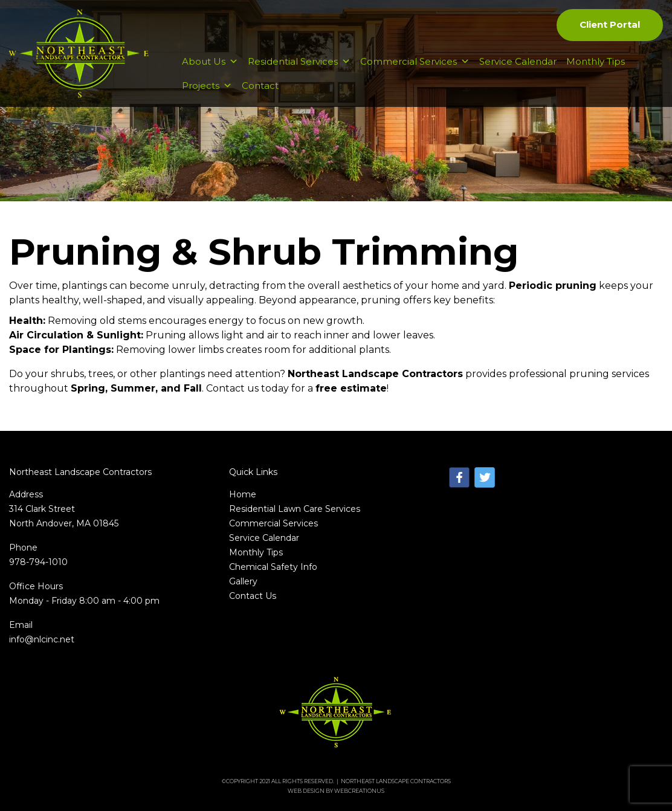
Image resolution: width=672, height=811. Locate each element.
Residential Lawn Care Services (295, 509)
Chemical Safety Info (273, 567)
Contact (260, 86)
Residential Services (299, 61)
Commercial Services (415, 61)
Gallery (243, 581)
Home (243, 494)
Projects (207, 86)
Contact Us (253, 596)
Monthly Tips (596, 61)
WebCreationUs (359, 791)
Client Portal (610, 24)
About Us (210, 61)
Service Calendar (518, 61)
